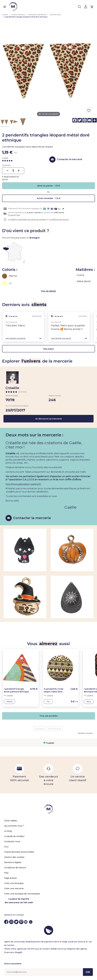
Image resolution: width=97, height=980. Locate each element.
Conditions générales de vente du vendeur (27, 219)
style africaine (54, 729)
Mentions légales (13, 862)
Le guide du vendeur (14, 836)
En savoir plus (14, 215)
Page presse (10, 878)
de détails (51, 291)
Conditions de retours (59, 219)
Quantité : (7, 165)
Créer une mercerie (14, 888)
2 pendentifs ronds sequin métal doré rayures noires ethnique (56, 690)
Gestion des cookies (14, 857)
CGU (6, 847)
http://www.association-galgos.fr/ (23, 484)
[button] (23, 338)
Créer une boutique (14, 883)
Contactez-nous (12, 841)
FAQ (6, 873)
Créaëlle (5, 158)
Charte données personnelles (19, 852)
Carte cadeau (11, 821)
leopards (40, 729)
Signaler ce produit (85, 733)
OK (88, 972)
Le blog (8, 831)
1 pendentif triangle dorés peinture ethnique (16, 690)
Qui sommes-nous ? (14, 826)
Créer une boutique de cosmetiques (22, 894)
